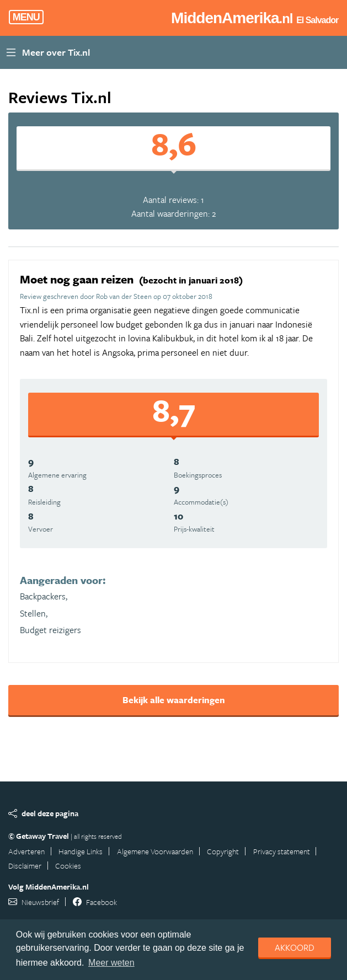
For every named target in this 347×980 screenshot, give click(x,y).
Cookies (68, 866)
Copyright (223, 851)
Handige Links (81, 851)
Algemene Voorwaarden (155, 851)
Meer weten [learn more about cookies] (111, 963)
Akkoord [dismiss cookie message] (295, 947)
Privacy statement (282, 851)
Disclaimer (25, 866)
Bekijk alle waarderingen (174, 700)
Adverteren (26, 851)
